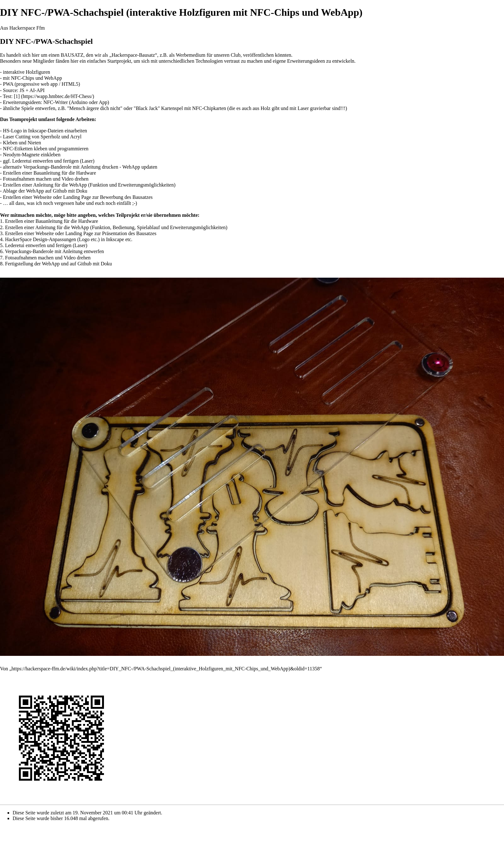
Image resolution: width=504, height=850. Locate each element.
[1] (17, 96)
